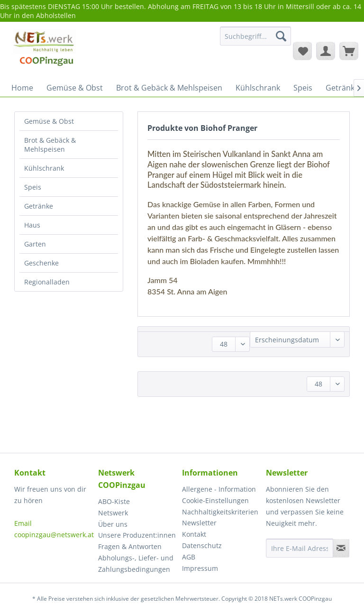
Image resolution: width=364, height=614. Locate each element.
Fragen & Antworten (130, 546)
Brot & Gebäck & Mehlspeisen (50, 145)
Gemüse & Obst (49, 121)
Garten (35, 244)
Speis (33, 187)
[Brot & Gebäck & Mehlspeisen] (169, 88)
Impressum (200, 568)
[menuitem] (255, 41)
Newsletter (199, 523)
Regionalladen (47, 282)
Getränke (39, 206)
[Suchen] (281, 36)
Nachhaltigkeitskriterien (220, 512)
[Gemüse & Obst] (75, 88)
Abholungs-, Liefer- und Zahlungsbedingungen (136, 564)
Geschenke (41, 263)
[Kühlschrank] (258, 88)
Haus (32, 225)
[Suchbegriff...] (255, 36)
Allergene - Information (219, 489)
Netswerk (113, 513)
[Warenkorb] (349, 51)
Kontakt (194, 534)
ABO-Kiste (114, 501)
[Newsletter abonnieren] (341, 548)
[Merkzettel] (302, 51)
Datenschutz (202, 545)
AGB (189, 557)
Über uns (113, 524)
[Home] (22, 88)
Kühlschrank (44, 168)
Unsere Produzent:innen (137, 535)
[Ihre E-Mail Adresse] (300, 548)
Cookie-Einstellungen (215, 500)
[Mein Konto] (326, 51)
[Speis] (303, 88)
